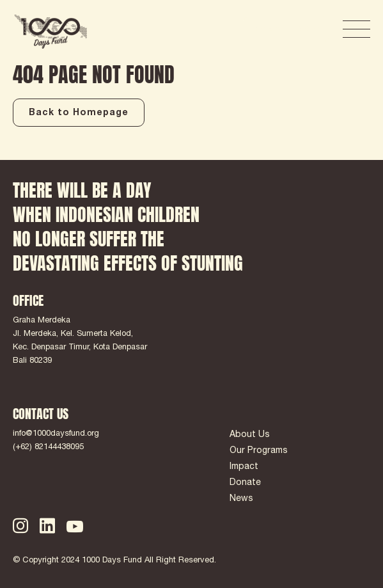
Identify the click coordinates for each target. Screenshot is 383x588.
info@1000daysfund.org (56, 434)
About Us (250, 435)
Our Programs (259, 451)
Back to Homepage (79, 113)
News (241, 499)
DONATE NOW (286, 30)
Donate (245, 483)
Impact (244, 467)
